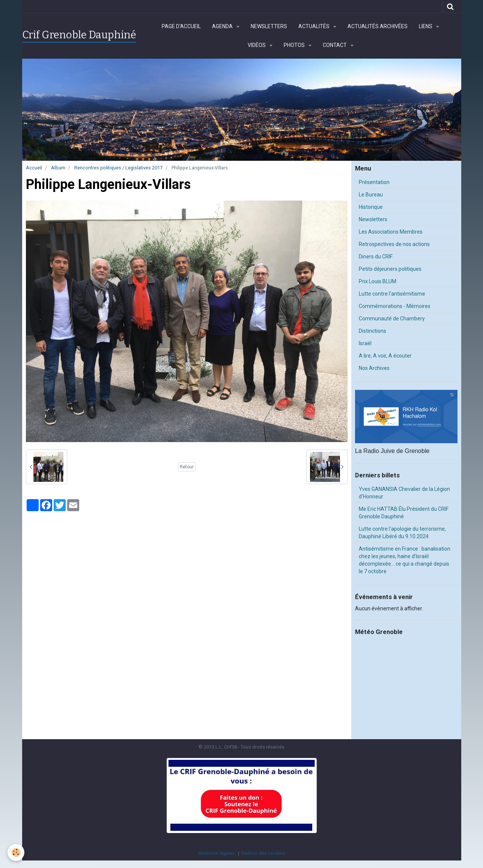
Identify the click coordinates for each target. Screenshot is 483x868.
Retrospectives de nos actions (394, 244)
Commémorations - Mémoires (395, 306)
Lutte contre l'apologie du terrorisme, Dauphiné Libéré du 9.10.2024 (402, 533)
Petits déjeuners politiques (390, 269)
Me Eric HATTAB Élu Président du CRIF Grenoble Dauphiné (404, 513)
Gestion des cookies (263, 853)
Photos (295, 45)
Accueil (34, 168)
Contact (335, 45)
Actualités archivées (378, 26)
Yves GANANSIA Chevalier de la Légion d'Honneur (404, 493)
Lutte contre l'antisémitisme (392, 294)
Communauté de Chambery (392, 319)
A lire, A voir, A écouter (385, 356)
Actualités (314, 26)
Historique (371, 207)
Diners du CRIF (376, 257)
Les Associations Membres (391, 232)
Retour (187, 467)
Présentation (374, 182)
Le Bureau (371, 195)
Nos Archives (374, 368)
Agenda (223, 26)
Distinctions (372, 331)
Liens (426, 26)
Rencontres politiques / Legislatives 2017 (118, 168)
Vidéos (257, 45)
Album (58, 168)
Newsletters (269, 26)
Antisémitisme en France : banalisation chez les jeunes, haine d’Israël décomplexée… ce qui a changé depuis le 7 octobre (405, 560)
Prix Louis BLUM (378, 281)
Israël (365, 343)
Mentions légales (217, 853)
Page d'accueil (181, 26)
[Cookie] (16, 852)
